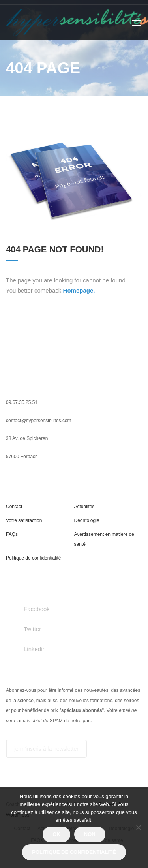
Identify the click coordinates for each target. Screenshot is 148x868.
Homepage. (79, 290)
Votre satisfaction (24, 520)
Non (90, 834)
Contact (14, 507)
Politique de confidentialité (33, 558)
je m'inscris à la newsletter (46, 749)
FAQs (12, 534)
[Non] (138, 827)
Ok (56, 834)
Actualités (84, 507)
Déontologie (87, 520)
